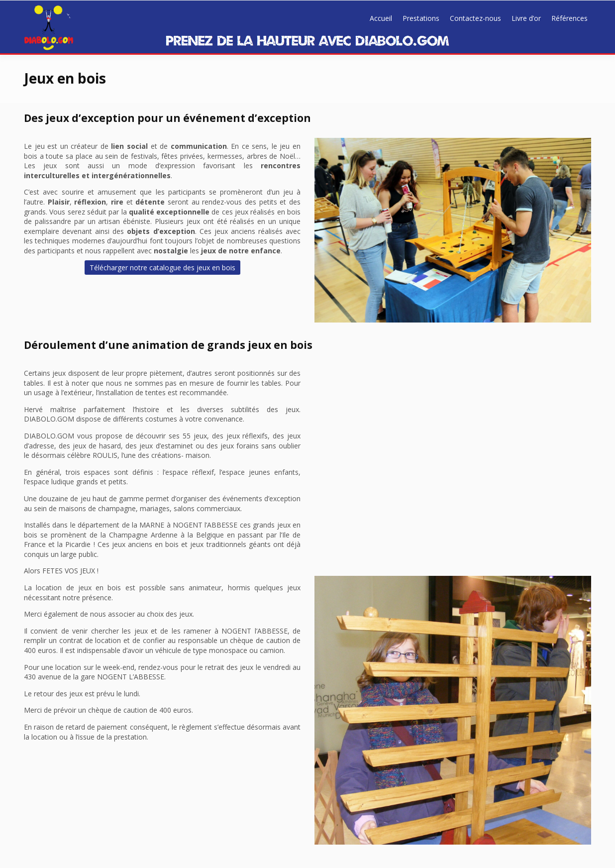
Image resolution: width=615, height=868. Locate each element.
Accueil (381, 18)
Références (569, 18)
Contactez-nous (475, 18)
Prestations (421, 18)
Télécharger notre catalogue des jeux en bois (162, 268)
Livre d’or (526, 18)
